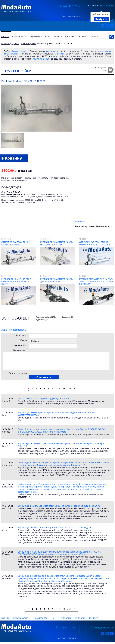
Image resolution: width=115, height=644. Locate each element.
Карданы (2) (67, 317)
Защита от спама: (18, 373)
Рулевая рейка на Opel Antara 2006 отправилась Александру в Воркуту (97, 282)
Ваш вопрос (20, 350)
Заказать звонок (71, 16)
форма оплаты (20, 51)
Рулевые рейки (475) (46, 317)
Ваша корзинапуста (100, 69)
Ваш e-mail (21, 345)
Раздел (24, 340)
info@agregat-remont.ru (101, 627)
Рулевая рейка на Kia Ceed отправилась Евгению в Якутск (16, 282)
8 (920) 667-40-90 (70, 6)
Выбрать (101, 19)
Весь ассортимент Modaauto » (92, 226)
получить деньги (42, 59)
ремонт (61, 54)
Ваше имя (21, 335)
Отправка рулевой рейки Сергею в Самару (16, 243)
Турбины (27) (42, 320)
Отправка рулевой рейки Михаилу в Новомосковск (95, 243)
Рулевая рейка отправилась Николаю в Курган (56, 243)
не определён (107, 5)
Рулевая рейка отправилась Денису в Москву (56, 280)
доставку (51, 51)
